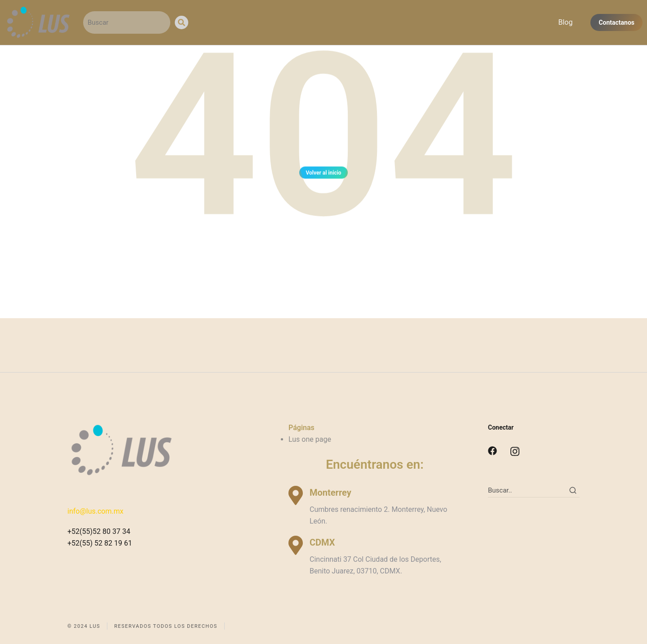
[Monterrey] (296, 495)
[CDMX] (296, 545)
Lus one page (310, 439)
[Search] (182, 22)
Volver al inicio (323, 174)
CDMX (322, 542)
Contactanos (616, 22)
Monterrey (330, 493)
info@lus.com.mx (95, 511)
